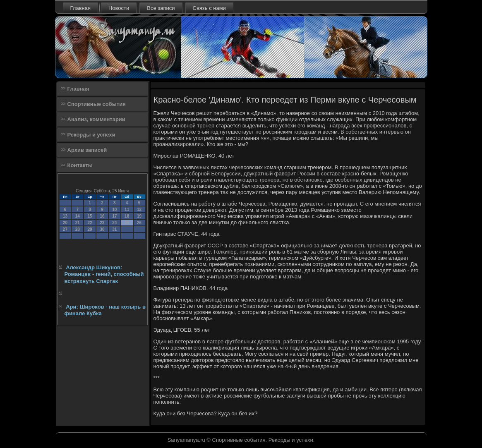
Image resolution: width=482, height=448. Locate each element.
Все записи (161, 8)
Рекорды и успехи (91, 135)
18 (127, 216)
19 (139, 216)
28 (78, 229)
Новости (119, 8)
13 (65, 216)
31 (114, 229)
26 (139, 223)
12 (139, 210)
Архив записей (87, 150)
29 (90, 229)
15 (90, 216)
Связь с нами (209, 8)
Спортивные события (97, 104)
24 (114, 223)
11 (127, 210)
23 (102, 223)
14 (78, 216)
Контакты (80, 165)
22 (90, 223)
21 (78, 223)
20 (65, 223)
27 (65, 229)
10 (114, 210)
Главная (80, 8)
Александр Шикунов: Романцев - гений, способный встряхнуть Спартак (104, 274)
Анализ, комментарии (96, 119)
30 (102, 229)
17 (114, 216)
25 (127, 223)
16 (102, 216)
